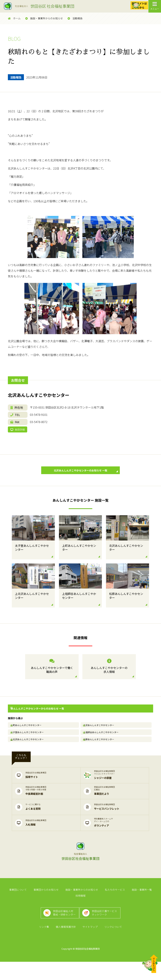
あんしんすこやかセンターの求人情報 (109, 675)
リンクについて (111, 944)
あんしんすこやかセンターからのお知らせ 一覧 (36, 717)
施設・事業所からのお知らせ (44, 18)
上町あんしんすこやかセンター (28, 734)
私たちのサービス (106, 906)
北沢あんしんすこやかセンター (101, 734)
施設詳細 (19, 433)
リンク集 (46, 944)
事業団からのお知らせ (40, 906)
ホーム (14, 18)
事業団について (13, 906)
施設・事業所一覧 (131, 906)
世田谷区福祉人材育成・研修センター (63, 927)
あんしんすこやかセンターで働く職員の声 (52, 675)
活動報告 (75, 18)
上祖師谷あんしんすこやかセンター (103, 743)
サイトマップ (89, 944)
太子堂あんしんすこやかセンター (29, 743)
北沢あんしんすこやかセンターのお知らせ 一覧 (84, 478)
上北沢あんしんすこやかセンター (29, 753)
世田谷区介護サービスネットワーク (106, 927)
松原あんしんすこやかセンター (101, 753)
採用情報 (152, 906)
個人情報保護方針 (67, 944)
